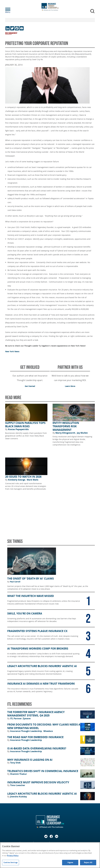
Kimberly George (17, 480)
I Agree (70, 862)
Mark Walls (33, 480)
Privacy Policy (13, 856)
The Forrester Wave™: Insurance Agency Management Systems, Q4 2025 (36, 714)
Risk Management (11, 33)
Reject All (88, 862)
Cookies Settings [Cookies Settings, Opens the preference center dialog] (11, 862)
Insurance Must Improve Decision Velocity (38, 782)
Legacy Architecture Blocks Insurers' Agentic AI (42, 794)
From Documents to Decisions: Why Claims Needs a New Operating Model (44, 726)
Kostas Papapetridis (18, 429)
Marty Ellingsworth (66, 433)
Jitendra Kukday (19, 797)
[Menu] (12, 9)
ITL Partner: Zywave (20, 718)
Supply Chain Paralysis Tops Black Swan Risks (25, 425)
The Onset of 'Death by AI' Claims (31, 579)
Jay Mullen (82, 433)
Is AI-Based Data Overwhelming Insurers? (37, 748)
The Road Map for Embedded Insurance (35, 737)
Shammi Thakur (19, 774)
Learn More (70, 386)
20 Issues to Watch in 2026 (23, 477)
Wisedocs (48, 731)
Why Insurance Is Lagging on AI (30, 760)
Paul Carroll (15, 582)
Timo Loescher (18, 785)
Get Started (30, 386)
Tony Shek (15, 763)
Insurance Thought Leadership (26, 731)
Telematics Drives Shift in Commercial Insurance (43, 771)
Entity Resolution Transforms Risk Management (66, 426)
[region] (50, 855)
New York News (12, 351)
